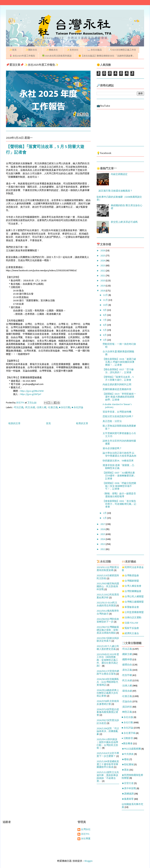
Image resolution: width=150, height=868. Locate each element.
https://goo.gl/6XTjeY (31, 394)
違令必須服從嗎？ (112, 449)
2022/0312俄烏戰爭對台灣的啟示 (108, 612)
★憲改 (125, 770)
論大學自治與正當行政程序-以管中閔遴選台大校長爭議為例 (119, 455)
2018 (103, 291)
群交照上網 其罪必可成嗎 (124, 222)
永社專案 (86, 839)
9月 (105, 310)
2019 (103, 286)
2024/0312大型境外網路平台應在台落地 (108, 673)
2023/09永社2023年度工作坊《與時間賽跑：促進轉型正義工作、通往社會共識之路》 (108, 660)
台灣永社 (86, 830)
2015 (103, 534)
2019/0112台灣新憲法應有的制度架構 (108, 569)
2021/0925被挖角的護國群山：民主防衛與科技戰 (108, 587)
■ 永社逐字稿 (129, 733)
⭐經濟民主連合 (130, 634)
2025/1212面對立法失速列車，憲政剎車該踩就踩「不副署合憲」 (108, 777)
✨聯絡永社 (53, 50)
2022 (103, 271)
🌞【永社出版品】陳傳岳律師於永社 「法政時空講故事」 (107, 56)
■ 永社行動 (65, 408)
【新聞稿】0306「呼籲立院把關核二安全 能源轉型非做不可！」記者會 (119, 486)
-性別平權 (127, 675)
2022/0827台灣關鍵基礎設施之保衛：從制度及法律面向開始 (108, 630)
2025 (103, 256)
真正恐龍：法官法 (112, 421)
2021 (103, 276)
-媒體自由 (127, 665)
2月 (105, 513)
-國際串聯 (127, 660)
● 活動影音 (127, 738)
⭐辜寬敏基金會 (130, 607)
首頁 (48, 424)
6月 (105, 325)
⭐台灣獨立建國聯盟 (133, 602)
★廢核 (125, 760)
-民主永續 (30, 408)
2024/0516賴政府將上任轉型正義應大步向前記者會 (108, 693)
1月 (105, 518)
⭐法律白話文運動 (132, 618)
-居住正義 (127, 670)
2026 (103, 251)
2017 (103, 524)
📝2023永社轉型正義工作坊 (122, 50)
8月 (105, 315)
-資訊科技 (127, 707)
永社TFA (85, 834)
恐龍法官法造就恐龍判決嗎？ (118, 417)
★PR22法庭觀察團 (131, 749)
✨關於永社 (32, 50)
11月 (106, 300)
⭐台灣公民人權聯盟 (133, 597)
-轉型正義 (127, 712)
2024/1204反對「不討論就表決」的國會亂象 (108, 732)
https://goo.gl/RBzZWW (32, 391)
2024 (103, 261)
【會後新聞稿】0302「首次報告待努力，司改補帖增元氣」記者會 (119, 504)
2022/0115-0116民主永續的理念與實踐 (107, 604)
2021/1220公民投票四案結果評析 (108, 596)
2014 (103, 539)
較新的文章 (14, 424)
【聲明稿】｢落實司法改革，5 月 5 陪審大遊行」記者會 (118, 379)
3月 (105, 340)
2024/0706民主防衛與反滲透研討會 (108, 703)
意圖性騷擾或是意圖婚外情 (117, 389)
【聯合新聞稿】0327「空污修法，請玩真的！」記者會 (118, 371)
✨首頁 (14, 50)
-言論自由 (127, 702)
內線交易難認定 (119, 174)
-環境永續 (127, 691)
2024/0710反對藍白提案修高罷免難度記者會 (108, 712)
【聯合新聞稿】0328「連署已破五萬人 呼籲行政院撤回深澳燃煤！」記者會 (119, 362)
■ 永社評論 (77, 408)
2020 (103, 281)
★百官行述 (128, 783)
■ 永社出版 (127, 717)
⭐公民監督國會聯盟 (133, 612)
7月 (105, 320)
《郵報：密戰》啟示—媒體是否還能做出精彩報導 (119, 495)
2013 (103, 544)
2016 (103, 529)
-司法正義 (18, 408)
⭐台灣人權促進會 (132, 586)
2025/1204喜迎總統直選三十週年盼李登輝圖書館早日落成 (108, 764)
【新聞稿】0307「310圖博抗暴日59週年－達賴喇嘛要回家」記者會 (119, 476)
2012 (103, 549)
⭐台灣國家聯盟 (130, 581)
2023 (103, 266)
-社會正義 (53, 408)
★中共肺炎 (128, 754)
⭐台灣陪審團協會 (132, 591)
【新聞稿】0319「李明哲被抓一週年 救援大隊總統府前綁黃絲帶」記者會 (119, 397)
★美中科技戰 (129, 789)
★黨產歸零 (128, 799)
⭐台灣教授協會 (130, 576)
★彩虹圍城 (128, 765)
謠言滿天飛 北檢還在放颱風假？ (115, 191)
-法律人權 (41, 408)
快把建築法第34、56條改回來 (118, 461)
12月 (106, 295)
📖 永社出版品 (95, 50)
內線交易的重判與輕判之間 (117, 385)
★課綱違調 (128, 794)
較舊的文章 (82, 424)
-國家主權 (127, 654)
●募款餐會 (127, 744)
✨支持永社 (74, 50)
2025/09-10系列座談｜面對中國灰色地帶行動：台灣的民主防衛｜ (107, 744)
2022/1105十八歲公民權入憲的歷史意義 (108, 648)
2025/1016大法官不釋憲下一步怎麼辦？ (108, 755)
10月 (106, 305)
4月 (105, 335)
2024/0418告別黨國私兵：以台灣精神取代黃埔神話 (108, 682)
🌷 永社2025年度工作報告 (22, 56)
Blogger (88, 861)
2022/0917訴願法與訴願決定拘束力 (108, 640)
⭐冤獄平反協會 (130, 628)
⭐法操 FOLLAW (130, 623)
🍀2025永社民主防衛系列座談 (57, 56)
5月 (105, 330)
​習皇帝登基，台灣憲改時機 (117, 412)
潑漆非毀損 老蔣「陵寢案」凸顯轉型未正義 (118, 467)
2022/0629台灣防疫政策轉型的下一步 (108, 621)
